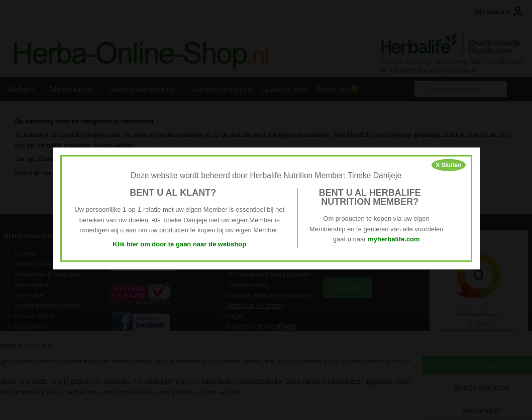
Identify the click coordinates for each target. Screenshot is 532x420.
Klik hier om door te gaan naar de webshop (179, 244)
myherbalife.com (394, 239)
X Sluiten (448, 165)
